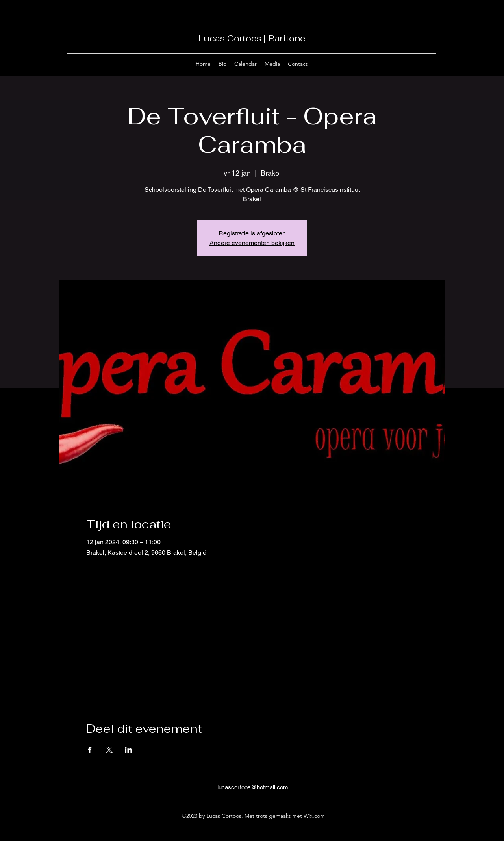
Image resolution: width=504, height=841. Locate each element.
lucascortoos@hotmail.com (253, 787)
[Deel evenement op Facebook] (90, 750)
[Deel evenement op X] (109, 750)
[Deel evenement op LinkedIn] (129, 750)
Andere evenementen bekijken (252, 243)
